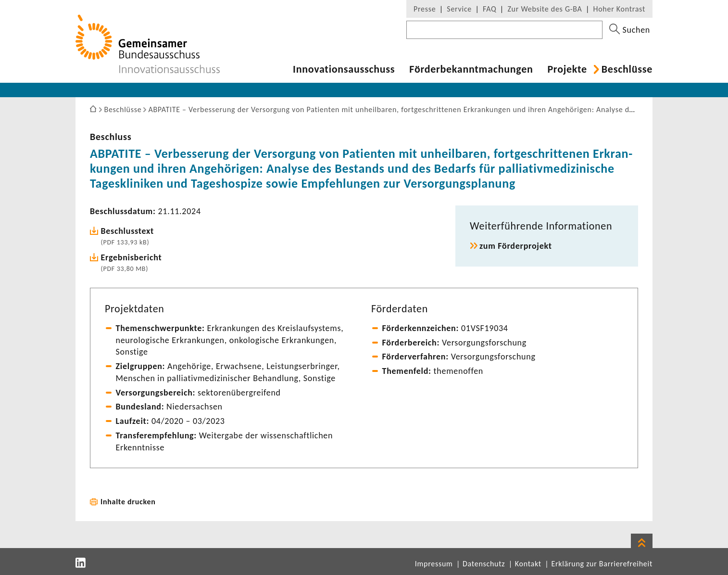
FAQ (490, 9)
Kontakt (528, 564)
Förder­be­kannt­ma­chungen (471, 69)
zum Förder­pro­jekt (516, 246)
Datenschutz (484, 564)
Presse (425, 9)
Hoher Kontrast (619, 9)
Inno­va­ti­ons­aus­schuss (344, 69)
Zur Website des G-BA (546, 9)
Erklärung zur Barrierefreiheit (602, 564)
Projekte (567, 69)
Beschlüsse (627, 69)
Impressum (434, 564)
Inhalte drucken (128, 502)
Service (459, 9)
